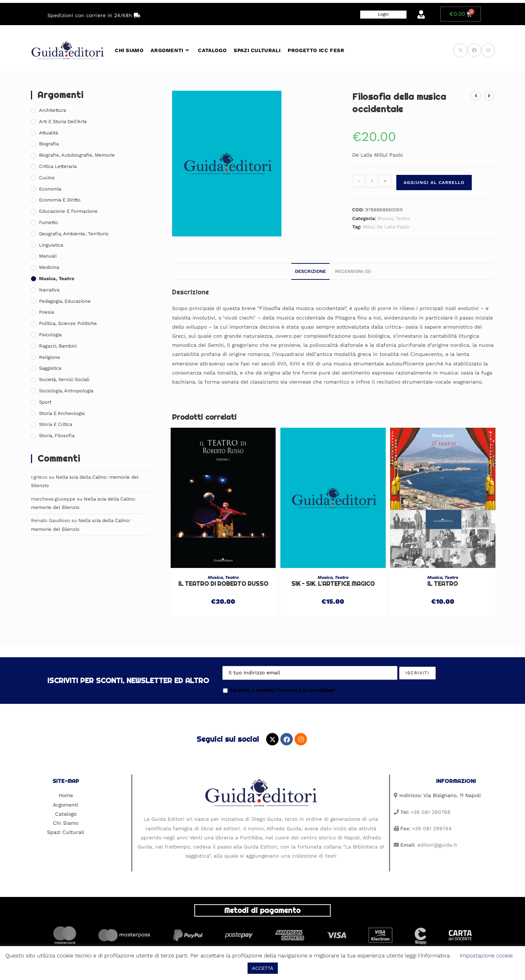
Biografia (49, 144)
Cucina (47, 178)
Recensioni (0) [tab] (353, 271)
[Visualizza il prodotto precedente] (476, 96)
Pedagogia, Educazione (65, 301)
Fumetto (48, 222)
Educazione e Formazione (68, 211)
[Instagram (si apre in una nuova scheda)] (488, 50)
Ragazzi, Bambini (58, 346)
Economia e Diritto (60, 200)
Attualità (48, 133)
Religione (50, 357)
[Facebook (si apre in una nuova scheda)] (474, 50)
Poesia (46, 312)
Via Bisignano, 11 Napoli (452, 795)
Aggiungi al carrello (434, 183)
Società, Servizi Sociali (64, 379)
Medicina (49, 267)
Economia (50, 189)
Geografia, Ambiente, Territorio (74, 234)
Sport (45, 402)
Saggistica (50, 368)
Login (383, 14)
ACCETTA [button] (263, 968)
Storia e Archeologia (62, 413)
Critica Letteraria (58, 166)
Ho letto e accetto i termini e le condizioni (279, 690)
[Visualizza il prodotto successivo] (489, 96)
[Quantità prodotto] (372, 181)
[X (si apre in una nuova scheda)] (460, 50)
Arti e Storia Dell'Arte (63, 121)
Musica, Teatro (394, 218)
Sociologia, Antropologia (66, 391)
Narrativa (49, 290)
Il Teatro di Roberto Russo (223, 584)
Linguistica (51, 245)
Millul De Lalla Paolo (386, 227)
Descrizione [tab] (310, 271)
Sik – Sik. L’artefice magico (333, 584)
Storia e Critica (56, 424)
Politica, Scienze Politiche (68, 323)
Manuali (48, 256)
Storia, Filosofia (57, 436)
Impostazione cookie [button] (486, 956)
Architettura (52, 110)
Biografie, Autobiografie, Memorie (77, 155)
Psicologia (50, 335)
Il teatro (443, 584)
